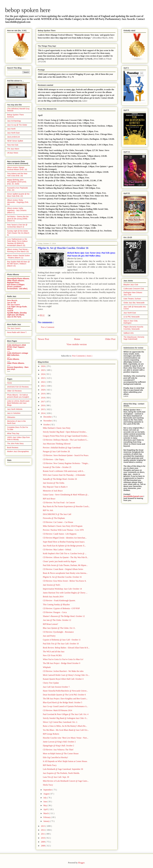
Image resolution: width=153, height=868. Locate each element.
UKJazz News (13, 153)
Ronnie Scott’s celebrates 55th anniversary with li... (64, 471)
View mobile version (77, 344)
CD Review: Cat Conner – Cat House (58, 522)
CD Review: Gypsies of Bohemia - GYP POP (61, 608)
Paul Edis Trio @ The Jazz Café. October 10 (61, 644)
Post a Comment (48, 327)
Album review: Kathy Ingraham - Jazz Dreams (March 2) (17, 210)
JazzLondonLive (14, 137)
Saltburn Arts (129, 333)
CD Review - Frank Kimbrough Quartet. (59, 600)
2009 (43, 842)
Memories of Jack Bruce (53, 491)
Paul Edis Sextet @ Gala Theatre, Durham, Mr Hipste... (65, 565)
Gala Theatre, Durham (132, 299)
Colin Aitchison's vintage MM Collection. (18, 354)
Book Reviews (13, 448)
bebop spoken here (28, 10)
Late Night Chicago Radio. (17, 307)
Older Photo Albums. (16, 281)
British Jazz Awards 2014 (53, 597)
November (48, 421)
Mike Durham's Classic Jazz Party (57, 428)
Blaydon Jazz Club (131, 285)
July (45, 798)
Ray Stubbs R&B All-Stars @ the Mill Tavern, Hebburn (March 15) (18, 264)
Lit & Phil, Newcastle (132, 317)
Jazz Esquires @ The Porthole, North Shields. (61, 773)
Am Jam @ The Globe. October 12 (57, 620)
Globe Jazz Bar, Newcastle (134, 303)
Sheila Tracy (48, 785)
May (45, 805)
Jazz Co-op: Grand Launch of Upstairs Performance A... (65, 706)
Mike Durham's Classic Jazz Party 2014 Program (63, 526)
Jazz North (11, 129)
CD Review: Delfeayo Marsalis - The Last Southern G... (65, 440)
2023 (43, 378)
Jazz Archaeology (14, 121)
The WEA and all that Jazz (54, 652)
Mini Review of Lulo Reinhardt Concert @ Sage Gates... (66, 781)
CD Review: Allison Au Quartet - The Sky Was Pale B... (65, 557)
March (46, 813)
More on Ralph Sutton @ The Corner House (61, 754)
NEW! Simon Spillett (15, 141)
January (47, 821)
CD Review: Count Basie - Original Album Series (63, 569)
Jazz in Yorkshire (14, 413)
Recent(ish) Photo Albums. (18, 279)
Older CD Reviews (14, 391)
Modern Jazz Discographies (18, 451)
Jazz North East (13, 133)
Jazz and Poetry (49, 636)
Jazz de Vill (11, 303)
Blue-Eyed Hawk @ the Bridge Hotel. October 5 (62, 702)
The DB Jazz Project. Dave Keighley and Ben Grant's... (65, 699)
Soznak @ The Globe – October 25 (57, 467)
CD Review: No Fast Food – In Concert (59, 503)
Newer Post (44, 339)
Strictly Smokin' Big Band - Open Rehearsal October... (65, 432)
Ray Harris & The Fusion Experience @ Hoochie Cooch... (66, 506)
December (48, 417)
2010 (43, 838)
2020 (43, 390)
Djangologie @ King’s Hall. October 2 (58, 746)
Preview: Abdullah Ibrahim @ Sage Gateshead (62, 448)
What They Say (13, 433)
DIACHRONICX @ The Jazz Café (57, 514)
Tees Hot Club (13, 145)
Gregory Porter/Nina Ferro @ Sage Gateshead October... (66, 436)
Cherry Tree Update (51, 683)
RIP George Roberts (51, 734)
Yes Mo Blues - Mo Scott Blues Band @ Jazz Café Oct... (66, 730)
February (47, 817)
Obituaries (11, 417)
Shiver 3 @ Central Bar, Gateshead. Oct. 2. (60, 722)
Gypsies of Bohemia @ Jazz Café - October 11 (62, 640)
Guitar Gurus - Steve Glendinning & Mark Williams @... (66, 495)
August (46, 794)
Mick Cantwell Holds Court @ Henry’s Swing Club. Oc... (66, 675)
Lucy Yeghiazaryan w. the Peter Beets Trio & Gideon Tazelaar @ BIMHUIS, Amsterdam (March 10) (17, 242)
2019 (43, 394)
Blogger (81, 863)
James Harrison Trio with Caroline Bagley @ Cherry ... (65, 593)
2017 (43, 402)
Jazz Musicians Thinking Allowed (57, 444)
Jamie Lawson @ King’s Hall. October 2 (59, 742)
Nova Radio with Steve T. (17, 332)
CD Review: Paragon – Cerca (55, 612)
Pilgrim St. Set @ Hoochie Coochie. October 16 (62, 577)
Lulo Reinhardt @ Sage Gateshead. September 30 (63, 769)
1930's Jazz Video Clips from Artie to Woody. (19, 438)
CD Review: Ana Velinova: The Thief (58, 750)
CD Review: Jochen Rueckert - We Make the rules (63, 671)
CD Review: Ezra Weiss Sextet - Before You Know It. (65, 581)
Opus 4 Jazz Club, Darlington (131, 322)
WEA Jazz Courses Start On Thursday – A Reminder (64, 475)
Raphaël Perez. (13, 283)
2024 (43, 374)
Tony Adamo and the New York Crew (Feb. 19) (17, 175)
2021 (43, 386)
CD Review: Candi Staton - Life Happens (60, 534)
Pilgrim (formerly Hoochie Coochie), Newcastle (133, 328)
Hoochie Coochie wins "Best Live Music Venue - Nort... (65, 738)
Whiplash (47, 667)
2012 (43, 830)
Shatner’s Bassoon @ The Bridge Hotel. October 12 (64, 616)
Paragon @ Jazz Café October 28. (56, 451)
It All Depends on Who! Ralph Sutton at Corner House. (65, 761)
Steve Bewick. (12, 300)
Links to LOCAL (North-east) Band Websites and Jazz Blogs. (18, 403)
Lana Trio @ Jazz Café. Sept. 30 (56, 777)
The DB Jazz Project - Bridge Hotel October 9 (61, 663)
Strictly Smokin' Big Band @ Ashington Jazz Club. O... (65, 718)
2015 (43, 409)
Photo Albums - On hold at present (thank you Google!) (18, 396)
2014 (43, 413)
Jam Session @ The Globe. (54, 483)
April (46, 809)
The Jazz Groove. (14, 305)
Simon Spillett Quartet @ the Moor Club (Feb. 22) (18, 195)
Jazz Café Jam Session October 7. (56, 687)
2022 (43, 382)
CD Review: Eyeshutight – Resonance (58, 632)
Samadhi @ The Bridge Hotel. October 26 (60, 479)
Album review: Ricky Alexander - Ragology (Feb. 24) (18, 202)
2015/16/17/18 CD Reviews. (18, 387)
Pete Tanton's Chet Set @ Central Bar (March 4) (17, 226)
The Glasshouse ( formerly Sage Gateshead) (134, 338)
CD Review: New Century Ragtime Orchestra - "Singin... (66, 463)
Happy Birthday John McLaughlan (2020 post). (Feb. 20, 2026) (17, 182)
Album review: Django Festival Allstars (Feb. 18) (17, 168)
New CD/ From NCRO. (52, 655)
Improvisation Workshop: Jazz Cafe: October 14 (62, 589)
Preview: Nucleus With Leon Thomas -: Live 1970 (63, 530)
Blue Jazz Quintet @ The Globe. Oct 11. (59, 628)
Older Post (110, 339)
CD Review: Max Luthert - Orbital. (57, 550)
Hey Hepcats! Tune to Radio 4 (55, 487)
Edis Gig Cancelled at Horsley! (55, 757)
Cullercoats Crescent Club (134, 289)
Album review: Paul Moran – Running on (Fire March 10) (18, 250)
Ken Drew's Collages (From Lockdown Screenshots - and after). (18, 287)
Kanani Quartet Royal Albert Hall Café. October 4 (63, 679)
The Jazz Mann (13, 149)
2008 (43, 846)
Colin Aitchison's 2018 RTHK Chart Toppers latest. (16, 347)
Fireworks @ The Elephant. (54, 518)
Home (77, 339)
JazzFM (10, 311)
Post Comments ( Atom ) (82, 356)
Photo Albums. (13, 359)
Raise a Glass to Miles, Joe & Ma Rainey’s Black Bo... (65, 726)
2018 (43, 398)
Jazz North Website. (15, 409)
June (45, 802)
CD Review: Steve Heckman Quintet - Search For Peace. (66, 455)
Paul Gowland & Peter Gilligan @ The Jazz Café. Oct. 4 (66, 714)
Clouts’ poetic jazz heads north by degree (59, 561)
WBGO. (10, 309)
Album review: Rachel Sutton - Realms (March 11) (19, 257)
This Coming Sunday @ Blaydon (56, 605)
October (47, 425)
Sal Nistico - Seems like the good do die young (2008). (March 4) (18, 219)
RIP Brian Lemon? (50, 624)
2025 (43, 370)
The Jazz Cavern (14, 328)
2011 (43, 834)
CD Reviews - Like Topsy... (54, 459)
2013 (43, 826)
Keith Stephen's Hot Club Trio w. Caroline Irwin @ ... (65, 553)
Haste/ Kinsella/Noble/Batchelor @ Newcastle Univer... (65, 691)
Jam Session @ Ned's (51, 585)
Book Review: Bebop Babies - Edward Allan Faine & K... (66, 648)
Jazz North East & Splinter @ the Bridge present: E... (64, 546)
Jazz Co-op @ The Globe (17, 125)
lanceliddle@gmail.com (133, 496)
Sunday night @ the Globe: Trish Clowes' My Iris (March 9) (18, 233)
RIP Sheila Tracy (50, 765)
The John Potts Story (15, 443)
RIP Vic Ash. (48, 510)
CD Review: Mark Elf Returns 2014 (57, 710)
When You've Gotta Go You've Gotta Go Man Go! (63, 659)
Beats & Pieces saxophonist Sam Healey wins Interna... (65, 573)
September (48, 790)
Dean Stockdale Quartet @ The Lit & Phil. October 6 (64, 695)
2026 (43, 366)
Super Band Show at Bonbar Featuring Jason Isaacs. (64, 542)
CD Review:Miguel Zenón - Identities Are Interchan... (65, 538)
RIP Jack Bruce (49, 499)
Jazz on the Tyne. (14, 317)
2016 (43, 405)
